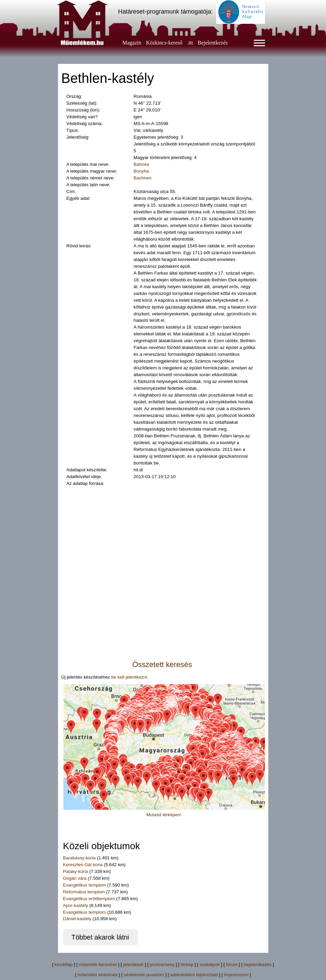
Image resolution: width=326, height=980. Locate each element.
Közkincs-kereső (164, 43)
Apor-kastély (76, 905)
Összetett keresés (162, 664)
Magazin (132, 43)
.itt (190, 43)
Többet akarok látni (100, 937)
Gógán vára (75, 878)
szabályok (209, 965)
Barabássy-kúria (79, 858)
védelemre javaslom (144, 975)
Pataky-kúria (76, 871)
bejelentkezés (258, 965)
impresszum (236, 975)
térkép (187, 965)
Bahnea (141, 164)
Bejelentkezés (213, 43)
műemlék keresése (98, 965)
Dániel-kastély (77, 919)
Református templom (84, 892)
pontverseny (162, 965)
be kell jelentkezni (129, 677)
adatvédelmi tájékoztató (194, 975)
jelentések (133, 965)
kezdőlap (64, 965)
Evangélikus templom (85, 885)
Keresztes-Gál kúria (83, 865)
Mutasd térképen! (164, 815)
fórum (232, 965)
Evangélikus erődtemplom (89, 899)
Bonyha (141, 171)
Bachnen (143, 178)
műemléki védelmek (98, 975)
